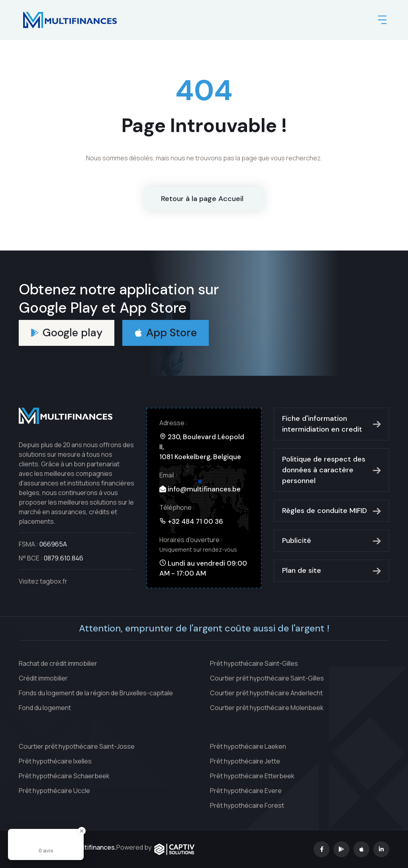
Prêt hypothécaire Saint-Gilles (254, 663)
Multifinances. (95, 847)
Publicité (331, 541)
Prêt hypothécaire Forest (247, 805)
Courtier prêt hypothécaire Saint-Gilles (267, 678)
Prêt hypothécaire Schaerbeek (64, 776)
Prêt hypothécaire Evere (246, 791)
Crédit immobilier (43, 678)
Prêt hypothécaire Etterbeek (252, 776)
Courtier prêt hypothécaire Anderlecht (266, 693)
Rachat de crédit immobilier (58, 663)
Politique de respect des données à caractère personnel (331, 470)
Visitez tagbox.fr (43, 581)
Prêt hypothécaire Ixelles (55, 761)
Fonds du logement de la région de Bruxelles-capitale (96, 693)
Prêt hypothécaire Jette (245, 761)
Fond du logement (45, 708)
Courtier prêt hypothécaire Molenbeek (267, 708)
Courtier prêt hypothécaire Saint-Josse (77, 746)
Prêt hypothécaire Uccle (54, 791)
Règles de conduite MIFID (331, 511)
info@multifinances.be (204, 489)
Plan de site (331, 570)
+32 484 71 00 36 (195, 521)
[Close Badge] (82, 831)
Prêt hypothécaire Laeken (248, 746)
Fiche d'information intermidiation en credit (331, 424)
